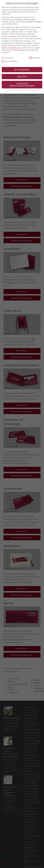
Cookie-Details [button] (10, 91)
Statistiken (35, 58)
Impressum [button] (35, 91)
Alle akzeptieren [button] (22, 70)
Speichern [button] (22, 76)
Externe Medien (10, 61)
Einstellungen (19, 50)
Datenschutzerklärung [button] (23, 91)
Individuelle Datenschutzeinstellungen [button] (22, 85)
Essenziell (7, 58)
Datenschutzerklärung (11, 48)
